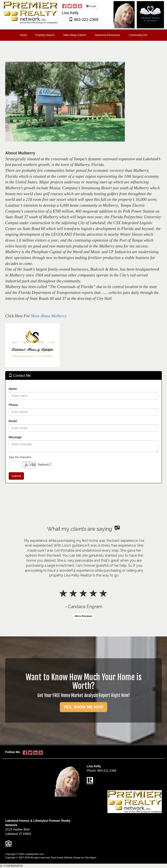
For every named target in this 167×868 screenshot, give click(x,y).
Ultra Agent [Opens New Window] (90, 858)
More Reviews (83, 616)
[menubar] (83, 35)
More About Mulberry (49, 316)
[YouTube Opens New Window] (80, 6)
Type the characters (20, 457)
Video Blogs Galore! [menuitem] (75, 35)
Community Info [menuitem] (138, 35)
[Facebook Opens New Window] (64, 6)
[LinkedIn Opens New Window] (75, 6)
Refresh (43, 465)
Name (13, 389)
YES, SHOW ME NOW (83, 707)
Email (91, 6)
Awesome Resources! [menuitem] (108, 35)
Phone (13, 405)
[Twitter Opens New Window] (70, 6)
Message (15, 437)
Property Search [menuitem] (45, 35)
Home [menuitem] (23, 35)
